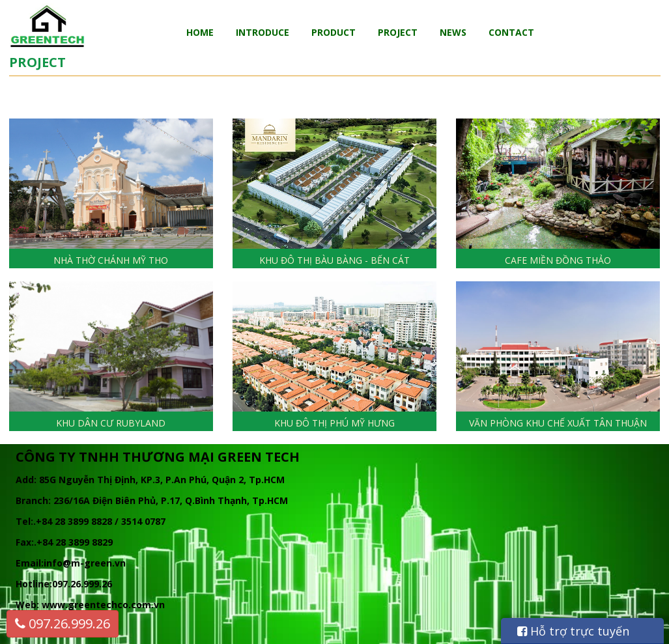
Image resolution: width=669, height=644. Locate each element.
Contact (511, 32)
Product (334, 32)
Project (398, 32)
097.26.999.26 (63, 623)
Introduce (263, 32)
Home (200, 32)
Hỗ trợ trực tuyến (573, 631)
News (453, 32)
